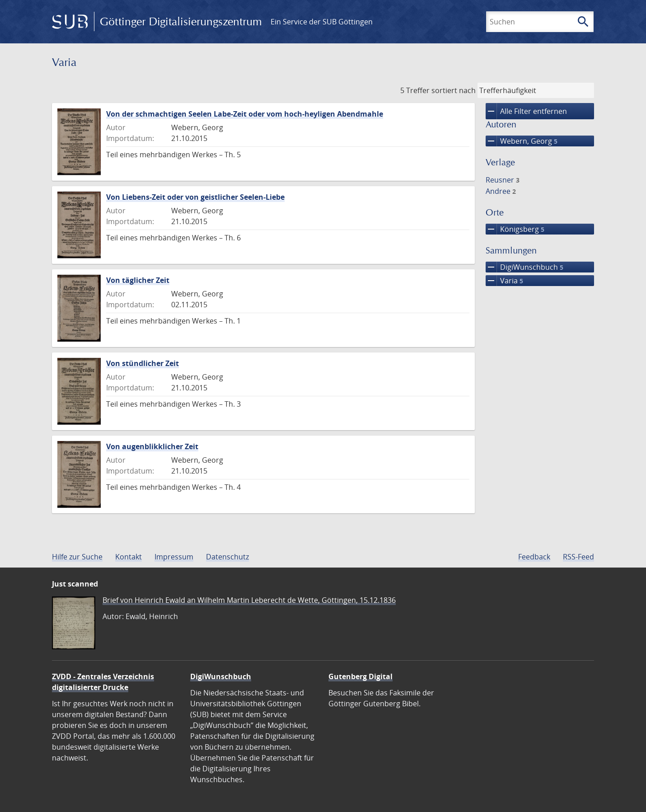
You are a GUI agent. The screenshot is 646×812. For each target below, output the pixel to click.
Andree (501, 191)
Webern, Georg (522, 141)
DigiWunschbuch (524, 267)
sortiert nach (454, 90)
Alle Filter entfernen (526, 111)
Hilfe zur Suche (77, 557)
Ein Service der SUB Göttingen (322, 22)
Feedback (534, 557)
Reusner (503, 180)
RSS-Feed (578, 557)
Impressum (174, 557)
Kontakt (129, 557)
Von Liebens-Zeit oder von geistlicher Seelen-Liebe (195, 197)
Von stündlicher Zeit (143, 363)
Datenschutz (227, 557)
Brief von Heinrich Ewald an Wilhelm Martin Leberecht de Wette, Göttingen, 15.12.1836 (249, 600)
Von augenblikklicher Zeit (152, 446)
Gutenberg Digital (360, 676)
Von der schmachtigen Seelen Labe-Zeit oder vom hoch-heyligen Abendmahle (245, 114)
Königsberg (515, 229)
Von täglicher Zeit (138, 280)
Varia (504, 281)
